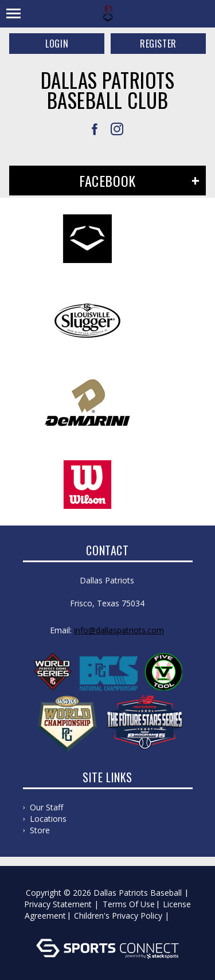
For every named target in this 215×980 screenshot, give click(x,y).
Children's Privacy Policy (118, 916)
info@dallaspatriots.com (119, 630)
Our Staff (46, 807)
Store (40, 830)
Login (57, 44)
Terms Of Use (129, 904)
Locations (48, 819)
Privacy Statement (58, 904)
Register (158, 44)
